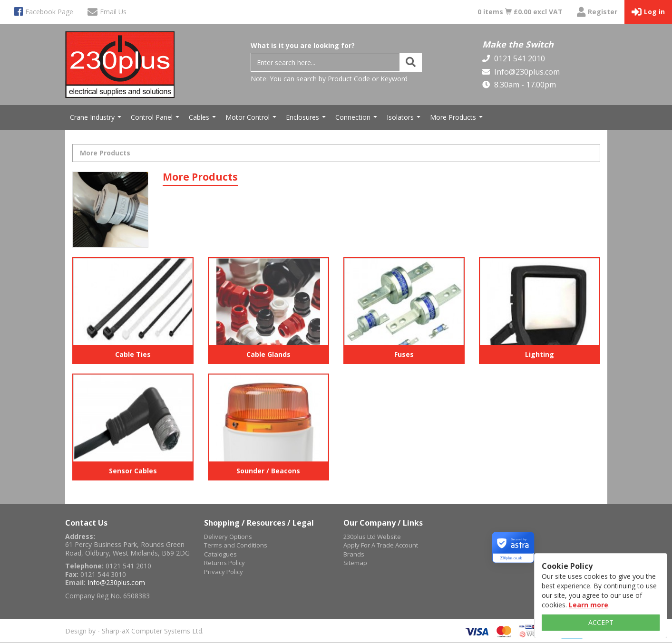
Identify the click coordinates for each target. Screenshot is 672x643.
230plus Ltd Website (372, 537)
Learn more (589, 605)
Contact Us (86, 523)
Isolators (405, 120)
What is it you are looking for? (303, 45)
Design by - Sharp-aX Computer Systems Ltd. (134, 631)
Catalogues (220, 554)
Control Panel (156, 120)
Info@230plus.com (526, 72)
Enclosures (307, 120)
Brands (354, 554)
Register (597, 12)
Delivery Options (228, 537)
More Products (458, 120)
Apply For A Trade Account (381, 545)
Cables (204, 120)
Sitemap (355, 563)
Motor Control (252, 120)
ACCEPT (601, 622)
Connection (357, 120)
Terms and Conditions (236, 545)
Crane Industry (97, 120)
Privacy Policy (224, 572)
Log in (648, 12)
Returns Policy (224, 563)
